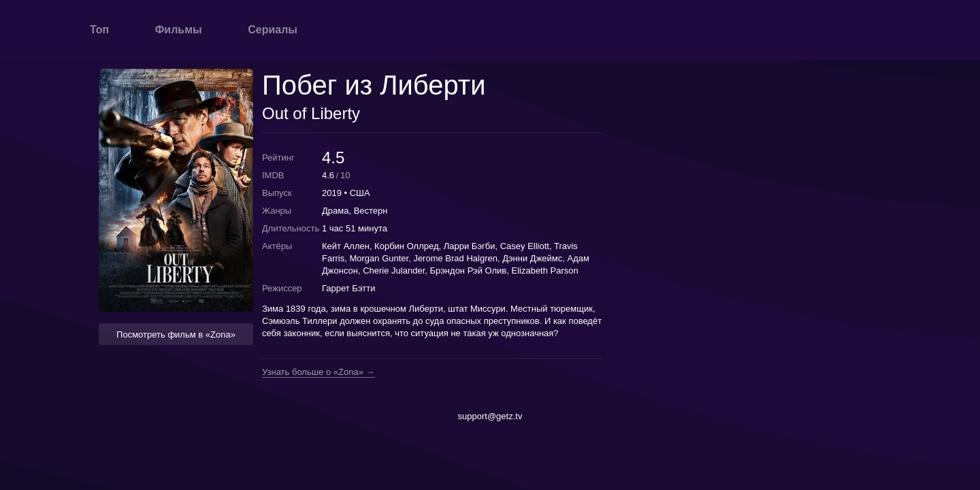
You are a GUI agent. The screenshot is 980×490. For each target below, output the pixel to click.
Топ (99, 30)
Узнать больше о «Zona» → (318, 372)
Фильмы (179, 30)
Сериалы (273, 30)
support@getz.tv (490, 416)
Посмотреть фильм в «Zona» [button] (176, 334)
